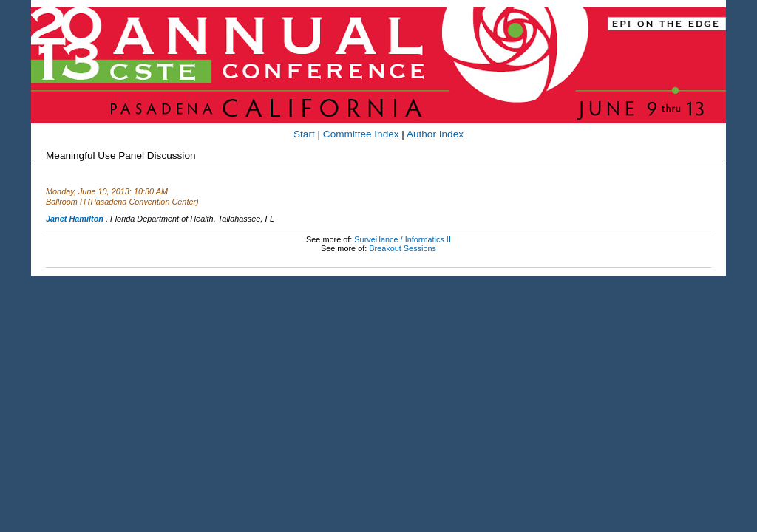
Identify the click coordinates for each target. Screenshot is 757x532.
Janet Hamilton (75, 219)
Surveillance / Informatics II (403, 239)
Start (304, 134)
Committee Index (361, 134)
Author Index (435, 134)
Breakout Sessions (403, 248)
